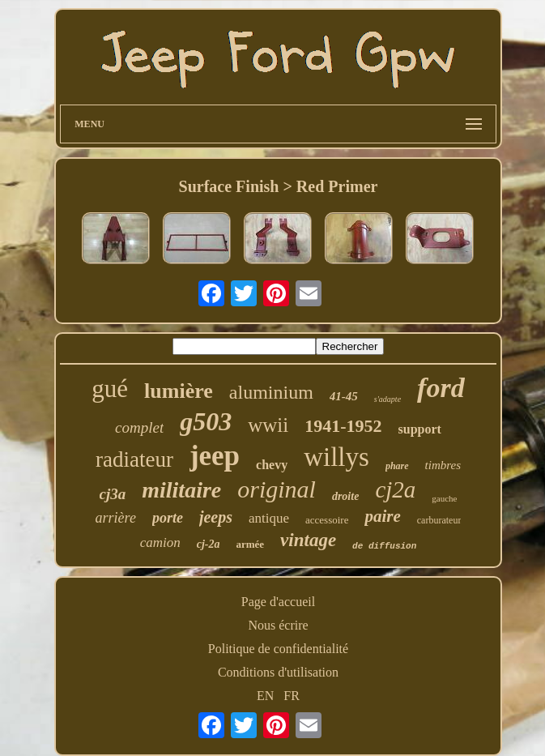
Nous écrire (278, 625)
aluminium (271, 392)
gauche (444, 498)
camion (160, 542)
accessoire (327, 520)
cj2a (395, 489)
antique (269, 518)
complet (139, 427)
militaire (181, 490)
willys (336, 457)
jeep (215, 456)
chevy (272, 465)
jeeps (216, 517)
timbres (443, 465)
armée (250, 544)
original (277, 489)
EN (265, 696)
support (420, 429)
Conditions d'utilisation (278, 672)
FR (292, 696)
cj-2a (209, 544)
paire (382, 516)
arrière (116, 518)
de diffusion (384, 546)
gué (110, 389)
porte (168, 518)
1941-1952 (343, 426)
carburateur (439, 520)
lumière (179, 391)
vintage (308, 540)
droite (345, 496)
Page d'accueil (278, 602)
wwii (268, 425)
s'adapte (387, 399)
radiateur (134, 459)
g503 (206, 421)
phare (397, 466)
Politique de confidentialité (278, 649)
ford (441, 388)
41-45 (344, 396)
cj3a (113, 494)
